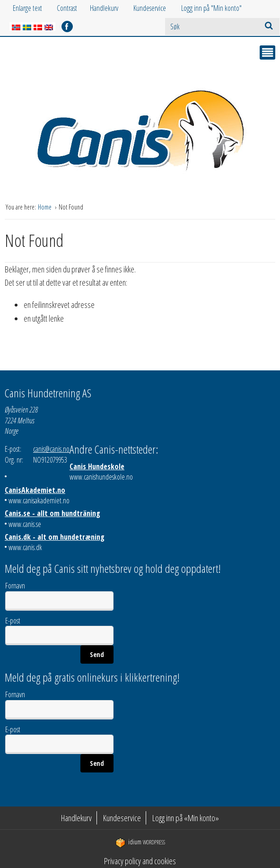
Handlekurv (104, 8)
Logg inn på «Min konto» (186, 818)
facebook (67, 26)
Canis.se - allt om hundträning (52, 513)
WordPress (140, 842)
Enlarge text (27, 8)
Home (45, 207)
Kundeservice (150, 8)
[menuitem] (112, 8)
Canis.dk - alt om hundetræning (55, 537)
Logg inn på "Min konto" (211, 8)
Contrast (67, 8)
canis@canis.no (51, 449)
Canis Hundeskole (97, 466)
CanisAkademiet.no (35, 490)
